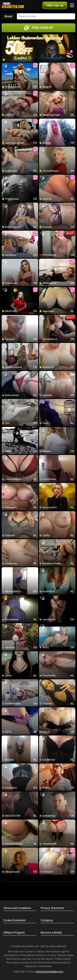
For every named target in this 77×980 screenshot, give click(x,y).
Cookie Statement (15, 920)
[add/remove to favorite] (5, 66)
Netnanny (31, 966)
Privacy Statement (52, 908)
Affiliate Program (14, 933)
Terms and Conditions (17, 908)
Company (47, 920)
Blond (8, 16)
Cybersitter (46, 966)
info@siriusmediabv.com (49, 972)
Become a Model (51, 933)
